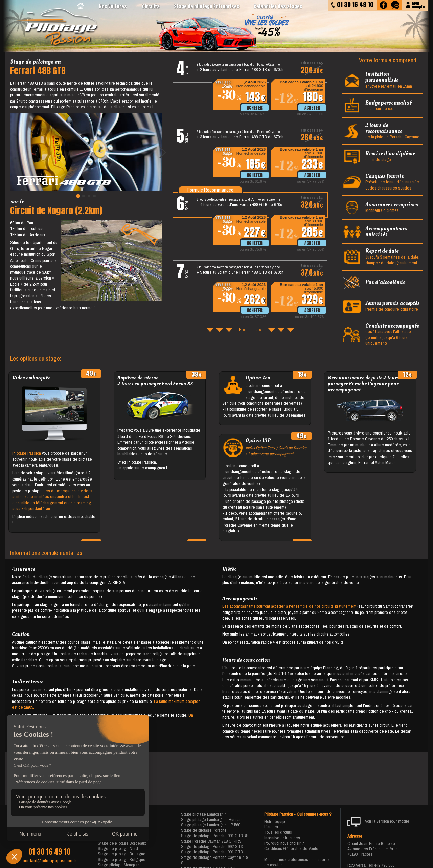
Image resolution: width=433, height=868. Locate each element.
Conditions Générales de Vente (291, 849)
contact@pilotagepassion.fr (49, 861)
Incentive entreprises (282, 838)
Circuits (151, 7)
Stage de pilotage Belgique (122, 859)
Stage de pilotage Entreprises (207, 7)
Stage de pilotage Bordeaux (122, 843)
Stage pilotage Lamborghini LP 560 (211, 825)
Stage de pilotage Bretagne (122, 854)
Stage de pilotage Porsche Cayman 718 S (214, 860)
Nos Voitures (113, 7)
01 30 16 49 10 (49, 852)
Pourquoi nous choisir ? (284, 843)
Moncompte (418, 5)
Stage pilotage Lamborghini (204, 814)
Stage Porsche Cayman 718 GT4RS (211, 841)
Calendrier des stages (278, 7)
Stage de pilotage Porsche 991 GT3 (212, 852)
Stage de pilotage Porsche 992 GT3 (212, 847)
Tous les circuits (278, 832)
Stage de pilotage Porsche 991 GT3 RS (215, 836)
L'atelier (271, 827)
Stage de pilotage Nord (118, 849)
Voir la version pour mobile (378, 822)
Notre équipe (275, 821)
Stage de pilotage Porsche (204, 830)
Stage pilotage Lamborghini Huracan (212, 819)
